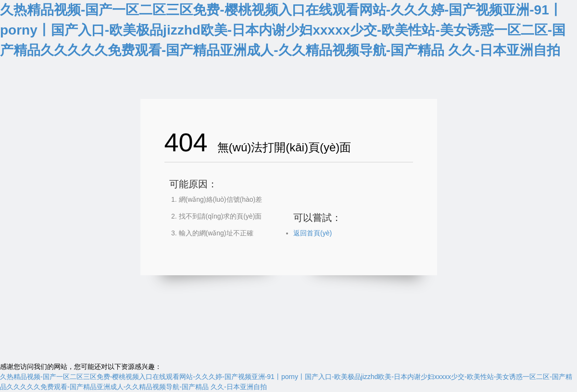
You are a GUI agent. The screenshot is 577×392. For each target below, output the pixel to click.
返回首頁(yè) (313, 233)
